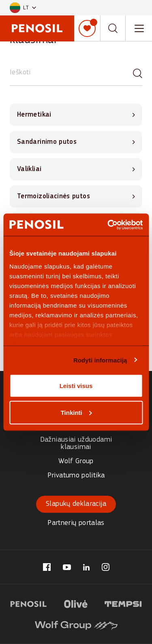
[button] (23, 8)
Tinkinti (76, 412)
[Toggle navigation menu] (139, 28)
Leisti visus (76, 386)
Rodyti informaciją (100, 360)
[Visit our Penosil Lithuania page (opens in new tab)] (47, 567)
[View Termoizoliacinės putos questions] (76, 196)
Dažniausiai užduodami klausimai (76, 443)
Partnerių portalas (76, 523)
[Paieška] (138, 73)
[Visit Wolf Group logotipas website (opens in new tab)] (76, 624)
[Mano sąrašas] (87, 28)
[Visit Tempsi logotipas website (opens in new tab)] (123, 603)
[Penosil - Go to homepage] (37, 28)
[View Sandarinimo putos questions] (76, 142)
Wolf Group (76, 461)
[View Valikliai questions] (76, 169)
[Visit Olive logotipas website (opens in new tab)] (76, 603)
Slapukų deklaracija (76, 504)
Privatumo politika (76, 476)
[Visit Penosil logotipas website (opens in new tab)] (29, 603)
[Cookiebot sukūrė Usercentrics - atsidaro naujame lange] (108, 225)
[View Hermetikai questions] (76, 115)
